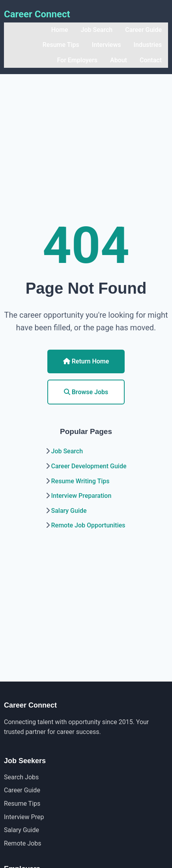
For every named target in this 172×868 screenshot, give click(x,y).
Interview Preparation (81, 496)
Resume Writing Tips (80, 481)
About (119, 60)
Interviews (107, 45)
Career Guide (143, 30)
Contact (151, 60)
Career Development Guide (89, 466)
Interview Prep (24, 817)
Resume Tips (61, 45)
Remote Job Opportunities (88, 525)
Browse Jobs (86, 392)
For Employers (77, 60)
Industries (148, 45)
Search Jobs (21, 777)
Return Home (86, 361)
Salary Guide (69, 511)
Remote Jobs (22, 843)
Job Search (97, 30)
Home (60, 30)
